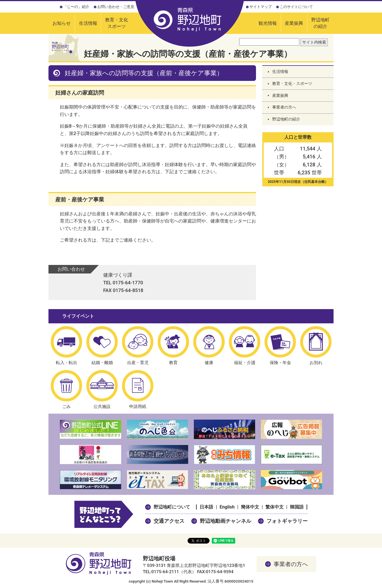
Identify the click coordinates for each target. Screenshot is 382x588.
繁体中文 (275, 507)
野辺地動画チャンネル (225, 521)
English (227, 507)
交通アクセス (169, 521)
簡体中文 (250, 507)
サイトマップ (261, 7)
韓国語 (297, 507)
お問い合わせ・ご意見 (116, 7)
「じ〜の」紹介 (76, 7)
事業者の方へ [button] (291, 564)
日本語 (206, 507)
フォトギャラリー (287, 521)
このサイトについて (296, 7)
